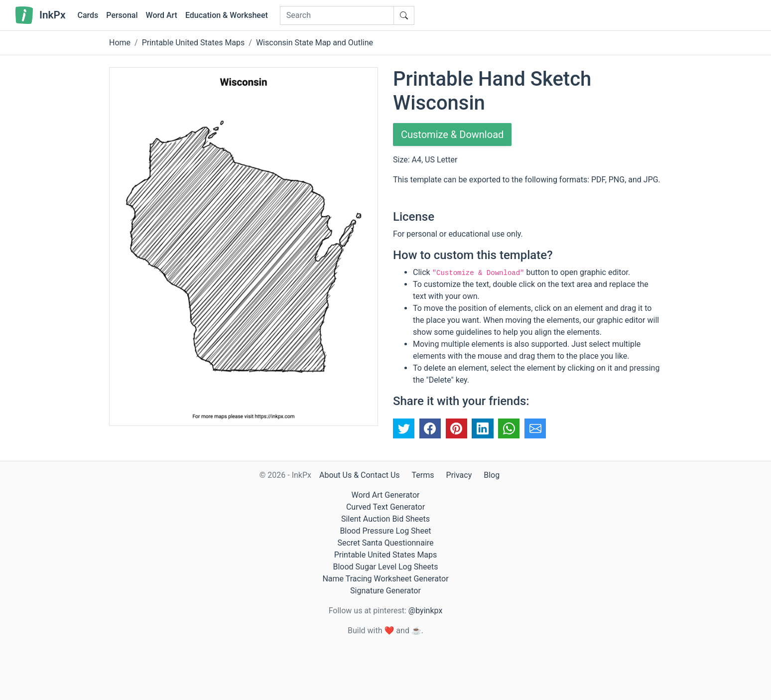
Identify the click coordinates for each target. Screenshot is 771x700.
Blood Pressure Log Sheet (385, 531)
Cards (88, 15)
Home (120, 43)
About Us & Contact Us (360, 475)
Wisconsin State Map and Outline (315, 43)
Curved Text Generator (385, 507)
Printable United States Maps (193, 43)
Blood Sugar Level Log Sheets (386, 567)
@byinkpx (425, 611)
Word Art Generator (386, 495)
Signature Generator (385, 591)
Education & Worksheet (227, 15)
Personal (122, 15)
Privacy (459, 475)
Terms (423, 475)
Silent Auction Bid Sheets (385, 519)
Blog (492, 475)
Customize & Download (452, 135)
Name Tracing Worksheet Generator (385, 579)
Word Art (162, 15)
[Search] (337, 15)
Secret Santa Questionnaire (385, 543)
